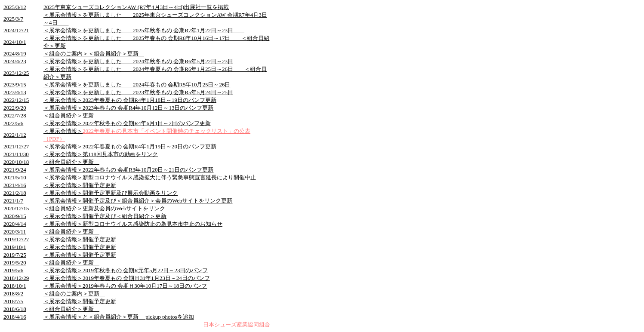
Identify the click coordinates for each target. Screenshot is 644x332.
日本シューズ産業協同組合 (237, 324)
